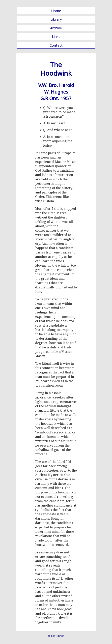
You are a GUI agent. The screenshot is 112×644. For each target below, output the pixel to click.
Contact (56, 45)
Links (56, 37)
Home (56, 11)
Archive (56, 28)
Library (56, 19)
